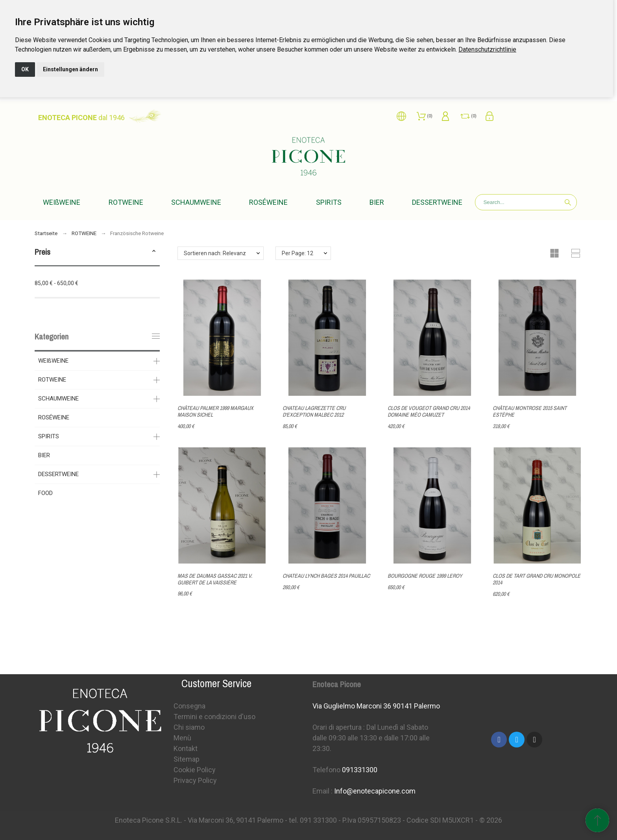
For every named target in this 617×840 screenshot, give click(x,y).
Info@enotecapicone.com (375, 791)
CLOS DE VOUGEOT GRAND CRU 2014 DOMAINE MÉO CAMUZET (429, 411)
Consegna (189, 706)
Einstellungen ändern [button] (70, 69)
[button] (154, 252)
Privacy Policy (195, 780)
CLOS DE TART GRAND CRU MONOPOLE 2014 (537, 579)
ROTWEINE (52, 380)
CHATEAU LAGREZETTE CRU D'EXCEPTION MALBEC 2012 (314, 411)
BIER (44, 455)
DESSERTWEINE (58, 474)
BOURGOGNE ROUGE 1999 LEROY (425, 576)
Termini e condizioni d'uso (214, 717)
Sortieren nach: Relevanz (215, 253)
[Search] (526, 202)
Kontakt (186, 748)
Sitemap (187, 759)
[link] (487, 49)
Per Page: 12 (297, 253)
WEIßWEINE (53, 361)
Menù (182, 738)
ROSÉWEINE (54, 417)
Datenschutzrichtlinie (487, 49)
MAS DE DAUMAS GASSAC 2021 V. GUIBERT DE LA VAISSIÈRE (215, 579)
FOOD (45, 493)
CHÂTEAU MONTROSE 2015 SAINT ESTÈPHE (530, 411)
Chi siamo (189, 727)
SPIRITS (49, 436)
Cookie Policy (195, 770)
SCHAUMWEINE (58, 399)
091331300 (360, 770)
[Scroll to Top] (597, 820)
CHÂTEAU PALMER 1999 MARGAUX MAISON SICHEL (215, 411)
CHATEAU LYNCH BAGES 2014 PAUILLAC (326, 576)
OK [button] (25, 69)
